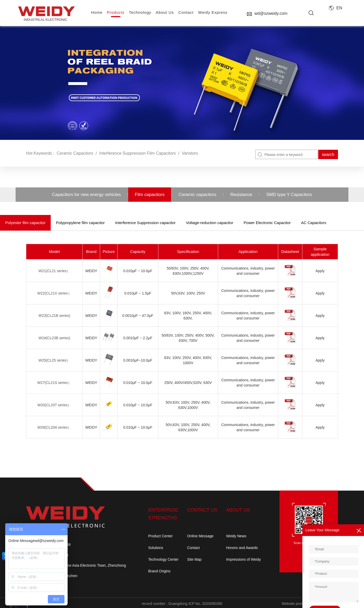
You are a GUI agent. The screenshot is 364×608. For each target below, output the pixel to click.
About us (165, 12)
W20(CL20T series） (54, 405)
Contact (193, 548)
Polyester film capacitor (25, 223)
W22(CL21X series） (54, 293)
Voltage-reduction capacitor (210, 223)
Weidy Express (213, 12)
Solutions (156, 548)
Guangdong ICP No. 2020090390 (196, 604)
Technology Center (163, 559)
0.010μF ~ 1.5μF (138, 293)
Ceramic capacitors (198, 195)
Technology (140, 12)
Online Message (200, 536)
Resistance (241, 195)
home (97, 12)
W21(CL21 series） (54, 271)
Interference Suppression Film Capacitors (138, 153)
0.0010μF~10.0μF (138, 360)
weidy (91, 271)
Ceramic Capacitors (75, 153)
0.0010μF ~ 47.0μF (138, 316)
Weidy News (236, 536)
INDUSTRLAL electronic (45, 14)
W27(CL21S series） (54, 383)
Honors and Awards (242, 548)
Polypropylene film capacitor (80, 223)
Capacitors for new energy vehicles (86, 195)
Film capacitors (149, 195)
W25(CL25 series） (54, 360)
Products (116, 12)
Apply (320, 271)
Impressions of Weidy (244, 559)
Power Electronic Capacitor (267, 223)
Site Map (194, 559)
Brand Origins (159, 571)
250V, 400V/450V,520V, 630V (188, 383)
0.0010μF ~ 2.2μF (138, 338)
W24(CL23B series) (54, 338)
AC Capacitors (314, 223)
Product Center (160, 536)
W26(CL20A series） (54, 427)
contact (186, 12)
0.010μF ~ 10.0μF (138, 271)
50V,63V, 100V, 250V (188, 293)
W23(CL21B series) (54, 316)
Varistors (190, 153)
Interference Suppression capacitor (145, 223)
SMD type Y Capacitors (289, 195)
